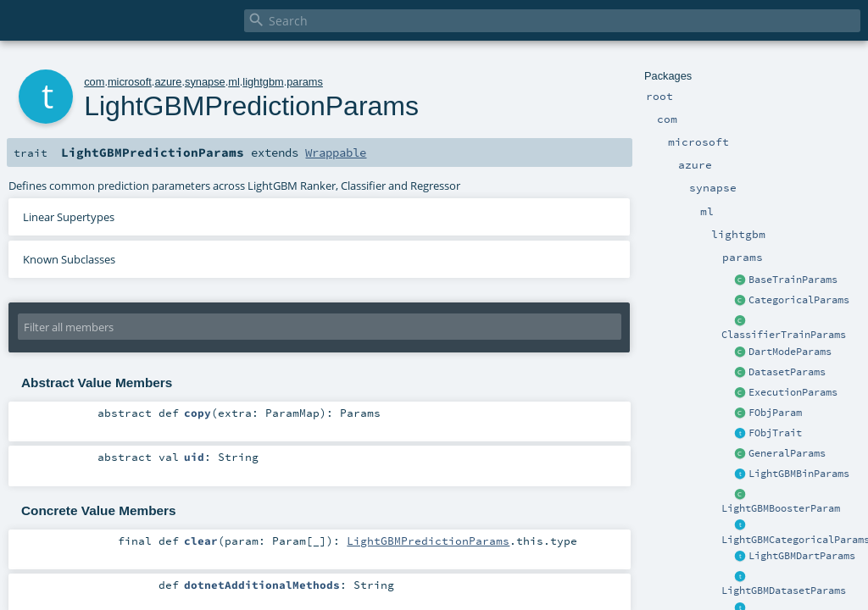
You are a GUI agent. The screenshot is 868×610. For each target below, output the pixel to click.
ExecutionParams (793, 392)
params (305, 82)
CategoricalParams (799, 300)
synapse (205, 82)
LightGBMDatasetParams (784, 591)
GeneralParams (787, 453)
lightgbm (263, 82)
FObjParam (775, 413)
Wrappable (336, 152)
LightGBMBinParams (799, 474)
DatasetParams (787, 372)
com (94, 82)
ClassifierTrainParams (784, 335)
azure (168, 82)
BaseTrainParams (793, 280)
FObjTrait (775, 433)
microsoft (130, 82)
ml (234, 82)
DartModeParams (790, 352)
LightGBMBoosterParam (781, 508)
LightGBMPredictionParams (428, 541)
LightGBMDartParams (802, 556)
